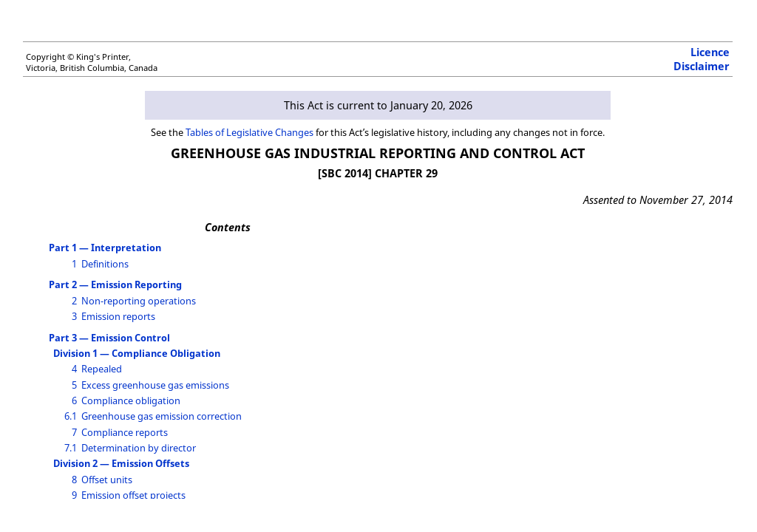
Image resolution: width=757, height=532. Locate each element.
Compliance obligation (131, 400)
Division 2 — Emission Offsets (121, 463)
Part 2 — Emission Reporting (115, 284)
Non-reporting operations (139, 301)
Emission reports (118, 316)
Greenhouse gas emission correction (162, 416)
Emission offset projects (133, 495)
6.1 (71, 416)
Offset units (107, 480)
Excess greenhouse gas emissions (155, 385)
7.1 (71, 448)
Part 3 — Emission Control (109, 338)
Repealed (102, 369)
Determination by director (139, 448)
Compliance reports (125, 432)
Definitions (105, 264)
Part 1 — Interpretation (105, 248)
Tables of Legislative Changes (249, 132)
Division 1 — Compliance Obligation (137, 353)
